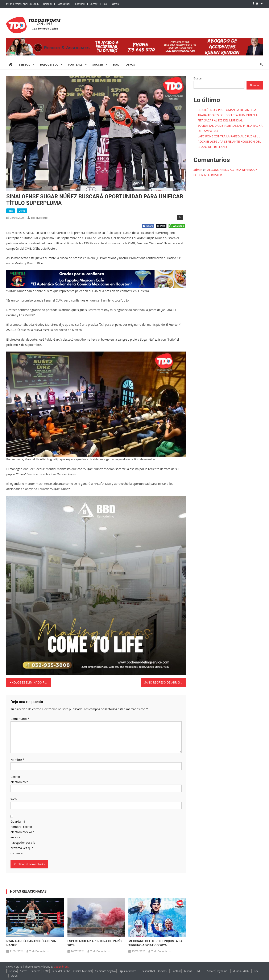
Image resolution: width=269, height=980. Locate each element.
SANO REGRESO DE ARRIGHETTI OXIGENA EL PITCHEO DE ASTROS (165, 682)
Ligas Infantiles (127, 971)
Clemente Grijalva (105, 971)
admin (198, 170)
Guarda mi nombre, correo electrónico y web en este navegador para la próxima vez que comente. (23, 837)
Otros (115, 4)
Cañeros (35, 971)
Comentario (20, 719)
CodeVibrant (61, 967)
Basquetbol (63, 4)
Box (105, 4)
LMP (46, 971)
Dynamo (222, 971)
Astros (24, 971)
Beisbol (47, 4)
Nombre (17, 760)
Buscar (198, 78)
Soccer (94, 4)
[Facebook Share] (148, 226)
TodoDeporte (39, 218)
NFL (200, 971)
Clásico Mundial (83, 971)
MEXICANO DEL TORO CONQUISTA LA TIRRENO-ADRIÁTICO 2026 (155, 943)
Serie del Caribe (61, 971)
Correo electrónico (19, 779)
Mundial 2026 (241, 971)
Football (80, 4)
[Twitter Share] (161, 226)
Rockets (162, 971)
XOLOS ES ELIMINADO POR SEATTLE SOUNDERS (32, 682)
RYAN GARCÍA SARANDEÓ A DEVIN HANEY (31, 943)
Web (14, 799)
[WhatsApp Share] (177, 226)
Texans (188, 971)
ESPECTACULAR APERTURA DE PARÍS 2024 (95, 943)
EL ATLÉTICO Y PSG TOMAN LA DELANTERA (227, 110)
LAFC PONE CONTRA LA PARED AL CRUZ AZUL (229, 136)
